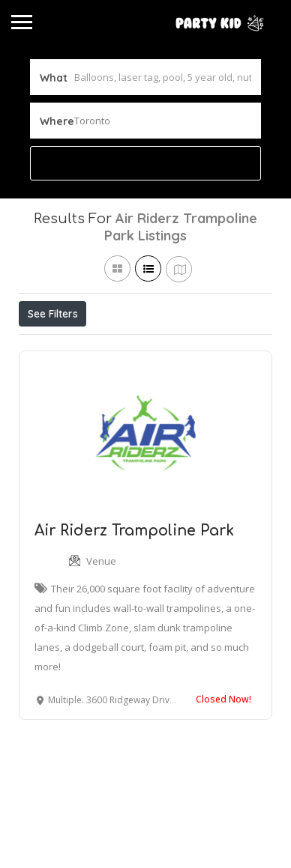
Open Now (118, 347)
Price (47, 347)
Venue (101, 630)
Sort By (49, 380)
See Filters (53, 314)
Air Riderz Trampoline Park (134, 600)
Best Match (204, 347)
